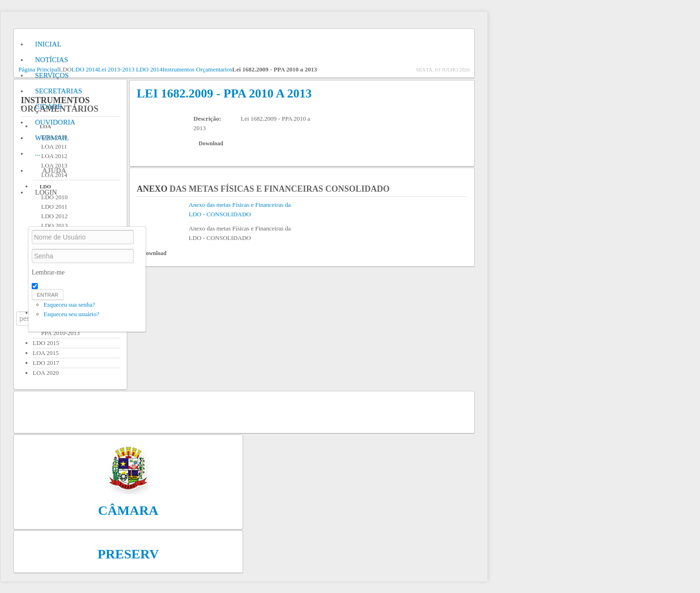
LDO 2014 (85, 69)
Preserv (128, 554)
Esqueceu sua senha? (69, 305)
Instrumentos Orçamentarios (197, 69)
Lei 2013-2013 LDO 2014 (130, 69)
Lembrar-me (48, 272)
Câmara (128, 510)
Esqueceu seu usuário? (71, 314)
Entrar (48, 295)
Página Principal (39, 69)
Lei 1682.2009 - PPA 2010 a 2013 (224, 93)
